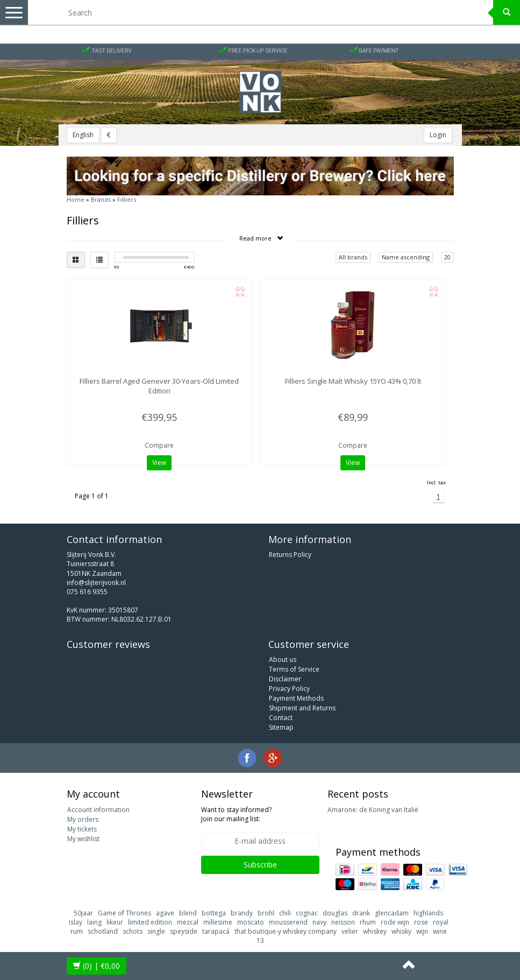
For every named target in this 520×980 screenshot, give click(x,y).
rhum (368, 922)
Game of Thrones (124, 913)
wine (440, 931)
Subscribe (260, 865)
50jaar (83, 913)
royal (441, 922)
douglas (335, 913)
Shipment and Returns (302, 708)
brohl (266, 913)
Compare (159, 445)
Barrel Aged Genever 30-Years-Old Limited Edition (159, 386)
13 (260, 940)
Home (76, 199)
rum (77, 931)
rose (421, 922)
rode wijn (395, 922)
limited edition (150, 922)
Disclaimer (285, 679)
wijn (422, 931)
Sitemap (281, 727)
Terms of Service (294, 669)
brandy (242, 913)
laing (94, 922)
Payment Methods (296, 698)
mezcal (188, 922)
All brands (353, 257)
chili (285, 913)
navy (319, 922)
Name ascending (406, 257)
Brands (101, 199)
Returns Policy (290, 555)
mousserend (288, 922)
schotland (103, 931)
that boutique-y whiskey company (286, 931)
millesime (218, 922)
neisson (343, 922)
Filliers (127, 199)
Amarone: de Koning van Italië (373, 810)
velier (350, 931)
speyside (184, 931)
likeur (115, 922)
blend (188, 913)
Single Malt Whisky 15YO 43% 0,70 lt (353, 381)
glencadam (392, 913)
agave (165, 913)
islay (76, 922)
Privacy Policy (289, 689)
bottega (214, 913)
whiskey (375, 931)
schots (133, 931)
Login (438, 135)
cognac (307, 913)
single (156, 931)
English (83, 135)
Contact (281, 718)
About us (283, 660)
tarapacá (216, 931)
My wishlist (83, 839)
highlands (428, 913)
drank (361, 913)
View (159, 463)
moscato (251, 922)
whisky (401, 931)
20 (447, 257)
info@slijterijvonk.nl (96, 583)
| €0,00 (97, 966)
